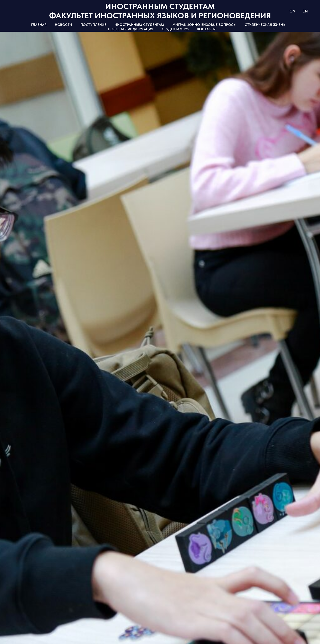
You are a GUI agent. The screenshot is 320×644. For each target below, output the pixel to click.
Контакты (206, 29)
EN (305, 11)
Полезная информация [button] (131, 29)
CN (292, 11)
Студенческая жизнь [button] (265, 25)
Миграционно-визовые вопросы (205, 25)
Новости (63, 25)
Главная (39, 25)
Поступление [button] (93, 25)
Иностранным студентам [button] (139, 25)
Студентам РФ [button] (175, 29)
